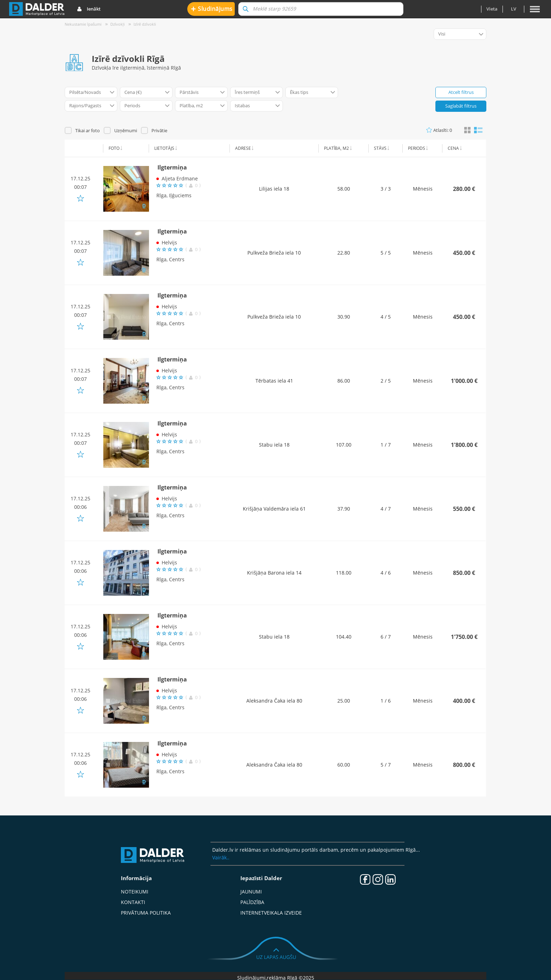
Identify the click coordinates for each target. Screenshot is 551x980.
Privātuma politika (146, 913)
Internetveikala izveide (271, 913)
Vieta (492, 9)
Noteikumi (135, 892)
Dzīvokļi (118, 24)
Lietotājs (164, 148)
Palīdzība (252, 902)
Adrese (243, 148)
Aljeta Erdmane (180, 178)
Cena (453, 148)
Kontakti (133, 902)
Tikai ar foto (87, 130)
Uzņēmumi (126, 130)
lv (514, 9)
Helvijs (169, 242)
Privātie (159, 130)
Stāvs (380, 148)
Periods (417, 148)
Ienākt (89, 9)
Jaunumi (251, 892)
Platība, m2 (336, 148)
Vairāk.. (221, 857)
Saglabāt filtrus (461, 106)
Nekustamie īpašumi (83, 24)
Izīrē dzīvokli (145, 24)
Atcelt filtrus (461, 92)
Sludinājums (212, 9)
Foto (114, 148)
